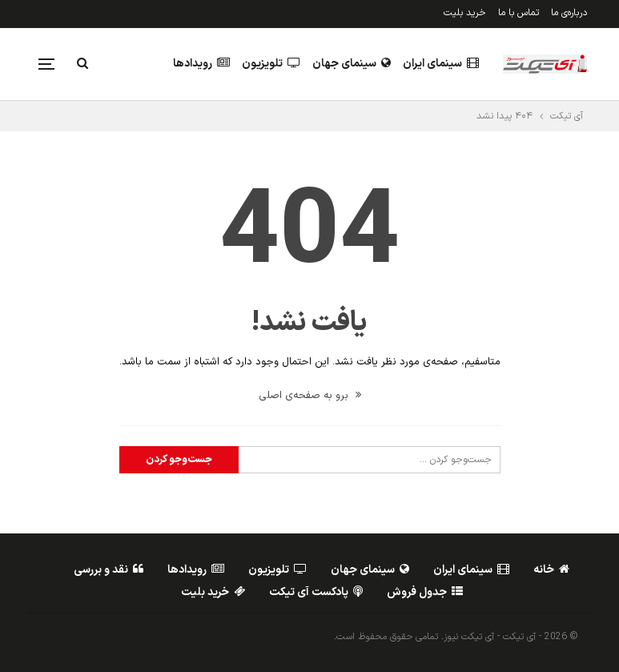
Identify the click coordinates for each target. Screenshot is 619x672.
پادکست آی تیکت (316, 592)
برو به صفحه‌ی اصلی (310, 396)
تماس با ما (519, 13)
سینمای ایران (441, 64)
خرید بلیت (465, 13)
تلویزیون (271, 64)
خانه (551, 570)
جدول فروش (425, 592)
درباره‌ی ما (569, 13)
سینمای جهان (352, 64)
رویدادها (201, 64)
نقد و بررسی (109, 570)
